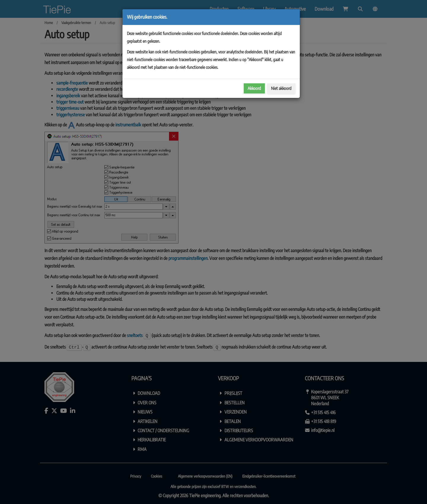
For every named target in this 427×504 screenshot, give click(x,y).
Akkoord (254, 88)
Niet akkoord (281, 88)
